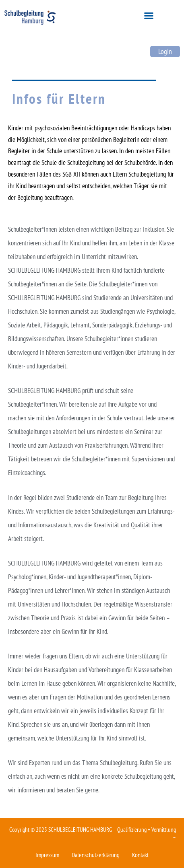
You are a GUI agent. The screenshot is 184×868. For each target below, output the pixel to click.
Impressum (47, 855)
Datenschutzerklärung (96, 855)
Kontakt (140, 855)
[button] (149, 16)
